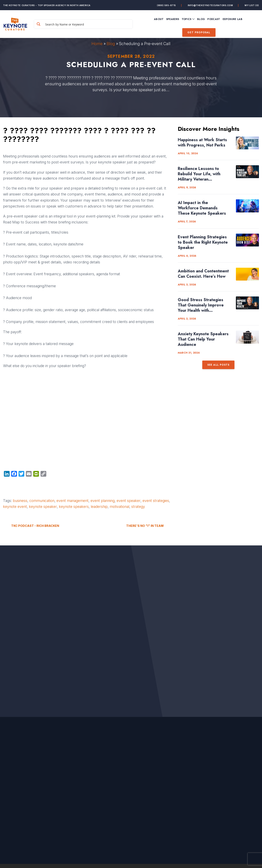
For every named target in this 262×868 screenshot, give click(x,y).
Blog (111, 44)
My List (252, 5)
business (20, 501)
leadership (99, 507)
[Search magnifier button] (39, 24)
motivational (119, 507)
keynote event (15, 507)
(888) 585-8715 (166, 5)
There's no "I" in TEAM (145, 526)
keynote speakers (74, 507)
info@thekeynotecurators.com (210, 5)
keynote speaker (43, 507)
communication (42, 501)
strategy (138, 507)
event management (72, 501)
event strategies (156, 501)
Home (97, 44)
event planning (103, 501)
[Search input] (88, 24)
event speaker (129, 501)
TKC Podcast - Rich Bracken (35, 526)
